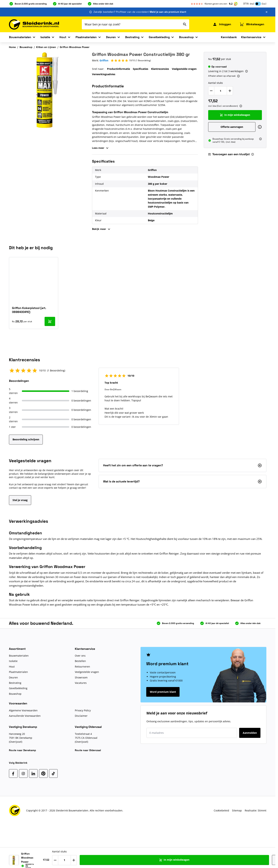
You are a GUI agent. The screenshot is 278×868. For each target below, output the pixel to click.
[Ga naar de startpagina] (34, 24)
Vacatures (81, 683)
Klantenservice (251, 37)
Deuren (111, 37)
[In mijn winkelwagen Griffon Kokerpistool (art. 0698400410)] (50, 321)
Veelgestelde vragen (184, 69)
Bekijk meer (102, 229)
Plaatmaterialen (86, 37)
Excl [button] (264, 4)
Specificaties (141, 69)
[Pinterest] (43, 773)
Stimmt (262, 810)
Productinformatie (119, 69)
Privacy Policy (83, 710)
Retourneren (82, 667)
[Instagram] (23, 773)
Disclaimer (81, 716)
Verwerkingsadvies (104, 74)
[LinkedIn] (33, 773)
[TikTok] (53, 773)
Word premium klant (163, 692)
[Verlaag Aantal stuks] (211, 91)
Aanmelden (250, 733)
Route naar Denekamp (22, 750)
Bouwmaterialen (20, 37)
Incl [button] (252, 4)
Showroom (81, 677)
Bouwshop (186, 37)
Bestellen (80, 661)
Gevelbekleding (159, 37)
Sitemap (237, 810)
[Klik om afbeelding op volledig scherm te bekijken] (48, 91)
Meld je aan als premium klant (168, 12)
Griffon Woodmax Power (75, 47)
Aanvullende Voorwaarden (25, 716)
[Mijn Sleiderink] (222, 24)
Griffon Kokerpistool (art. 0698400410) (29, 310)
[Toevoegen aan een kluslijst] (261, 859)
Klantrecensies (160, 69)
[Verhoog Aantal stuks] (230, 91)
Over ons (80, 656)
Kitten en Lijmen (46, 47)
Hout (63, 37)
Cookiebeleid (221, 810)
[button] (131, 61)
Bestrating (132, 37)
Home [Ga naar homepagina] (12, 47)
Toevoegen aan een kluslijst (229, 154)
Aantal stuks (216, 83)
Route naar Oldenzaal (88, 750)
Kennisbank (229, 37)
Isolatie (45, 37)
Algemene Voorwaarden (23, 710)
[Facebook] (13, 773)
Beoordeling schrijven (26, 439)
